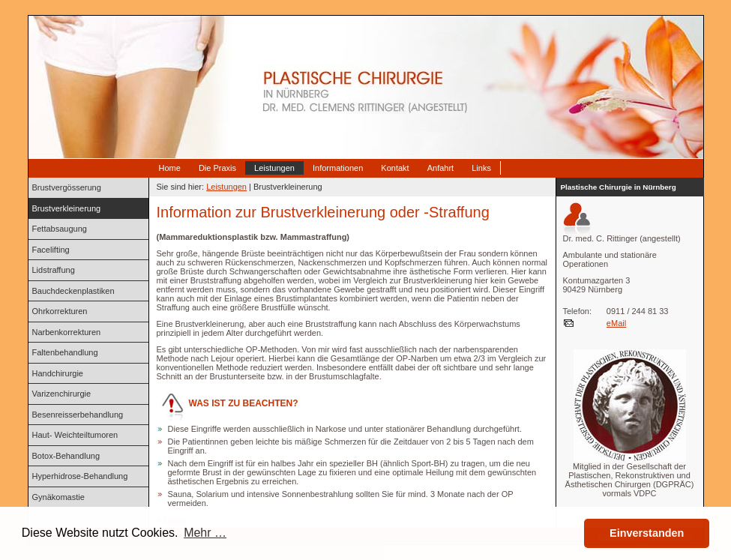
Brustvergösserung (67, 187)
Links (481, 168)
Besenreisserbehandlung (78, 415)
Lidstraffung (54, 270)
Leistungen (274, 168)
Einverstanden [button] (647, 533)
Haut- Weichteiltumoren (75, 435)
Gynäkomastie (58, 497)
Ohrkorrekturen (60, 311)
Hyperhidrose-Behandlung (80, 476)
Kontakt (395, 168)
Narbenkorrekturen (67, 332)
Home (170, 168)
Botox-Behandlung (66, 456)
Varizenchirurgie (62, 394)
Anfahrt (440, 168)
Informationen (338, 168)
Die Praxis (217, 168)
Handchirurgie (58, 373)
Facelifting (51, 250)
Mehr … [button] (205, 533)
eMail (616, 323)
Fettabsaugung (60, 229)
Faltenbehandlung (65, 352)
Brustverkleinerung (67, 208)
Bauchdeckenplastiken (73, 291)
